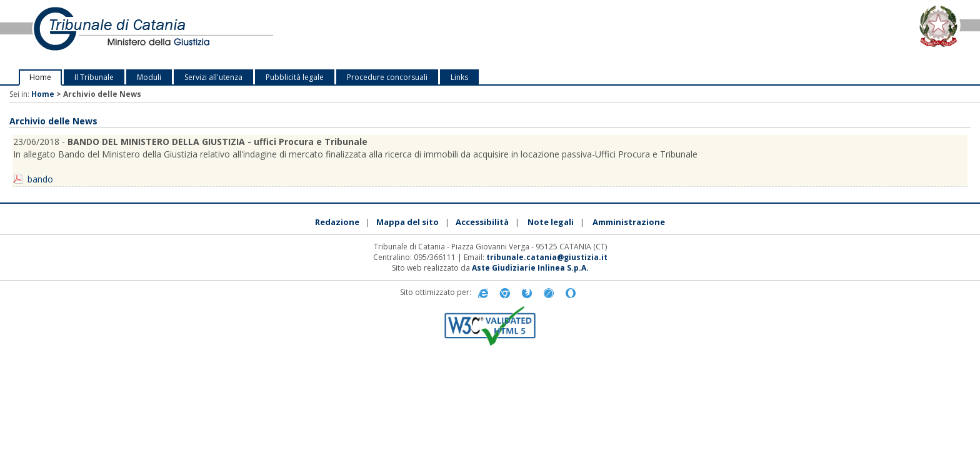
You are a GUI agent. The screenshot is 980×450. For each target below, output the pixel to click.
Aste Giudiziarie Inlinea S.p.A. (530, 268)
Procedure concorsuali (387, 77)
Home (40, 77)
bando (40, 179)
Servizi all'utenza (213, 77)
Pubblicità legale (295, 77)
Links (459, 77)
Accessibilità (482, 222)
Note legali (551, 222)
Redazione (337, 222)
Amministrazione (629, 222)
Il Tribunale (94, 77)
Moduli (149, 77)
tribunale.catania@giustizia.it (547, 257)
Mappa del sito (407, 222)
